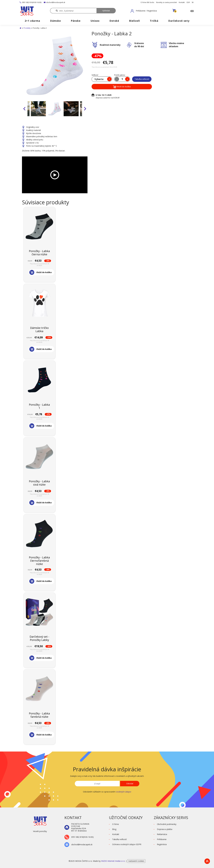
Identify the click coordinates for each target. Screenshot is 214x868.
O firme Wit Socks (147, 2)
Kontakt (182, 2)
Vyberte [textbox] (99, 79)
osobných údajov (124, 792)
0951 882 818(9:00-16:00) (31, 2)
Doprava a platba (165, 829)
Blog (114, 829)
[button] (144, 11)
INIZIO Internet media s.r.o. (113, 861)
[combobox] (102, 79)
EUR (188, 2)
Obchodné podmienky (167, 824)
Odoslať (130, 784)
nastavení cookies (136, 861)
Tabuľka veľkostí (142, 79)
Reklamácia (162, 834)
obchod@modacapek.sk (54, 2)
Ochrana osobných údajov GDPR (127, 844)
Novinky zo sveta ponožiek (166, 2)
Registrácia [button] (162, 844)
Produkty (27, 28)
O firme (116, 824)
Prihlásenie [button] (162, 839)
